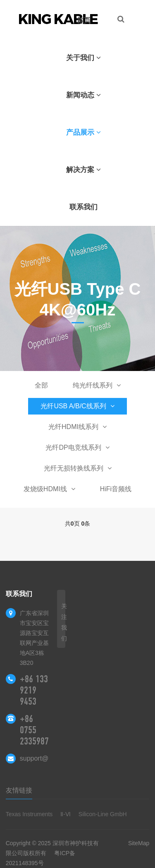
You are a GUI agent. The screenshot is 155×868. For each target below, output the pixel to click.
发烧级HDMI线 (49, 489)
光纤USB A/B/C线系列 (77, 406)
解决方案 (83, 170)
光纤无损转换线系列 (78, 468)
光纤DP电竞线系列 (77, 447)
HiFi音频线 (116, 489)
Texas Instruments (29, 814)
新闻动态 (83, 95)
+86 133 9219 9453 (34, 690)
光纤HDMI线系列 (77, 427)
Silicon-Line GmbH (103, 814)
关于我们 (83, 58)
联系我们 (83, 207)
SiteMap (139, 843)
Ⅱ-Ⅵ (66, 814)
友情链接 (19, 790)
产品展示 (83, 132)
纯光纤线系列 (97, 385)
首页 (83, 21)
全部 (41, 385)
